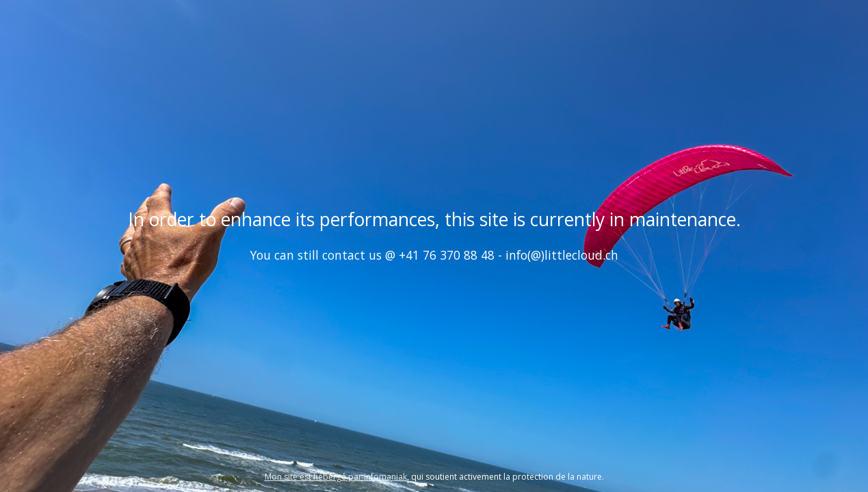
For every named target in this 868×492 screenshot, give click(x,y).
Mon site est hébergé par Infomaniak (336, 477)
